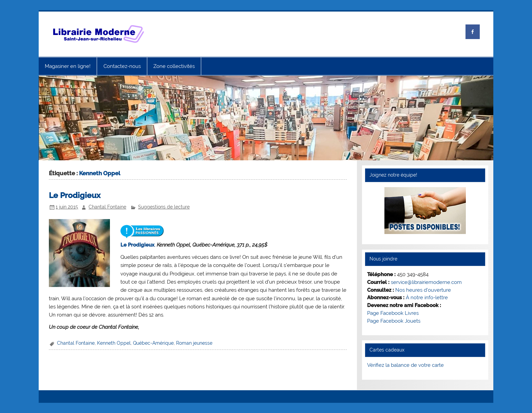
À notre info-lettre (427, 298)
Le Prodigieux (75, 195)
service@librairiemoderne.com (426, 282)
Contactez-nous (122, 66)
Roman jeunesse (194, 343)
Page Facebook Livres (393, 313)
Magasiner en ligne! (68, 66)
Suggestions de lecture (164, 207)
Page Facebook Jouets (394, 321)
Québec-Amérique (153, 343)
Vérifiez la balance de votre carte (405, 365)
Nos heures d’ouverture (423, 290)
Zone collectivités (174, 66)
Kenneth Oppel (114, 343)
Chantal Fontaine (107, 207)
